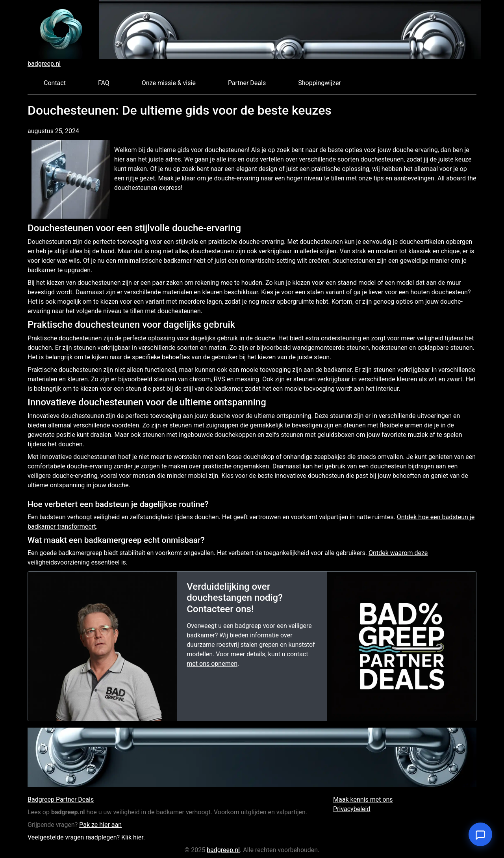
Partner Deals (247, 83)
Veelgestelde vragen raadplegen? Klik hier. (86, 837)
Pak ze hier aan (100, 825)
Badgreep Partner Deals (61, 799)
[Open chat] (480, 834)
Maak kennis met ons (363, 799)
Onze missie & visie (169, 83)
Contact (55, 83)
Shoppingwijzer (320, 83)
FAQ (104, 83)
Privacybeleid (352, 809)
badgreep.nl (44, 64)
